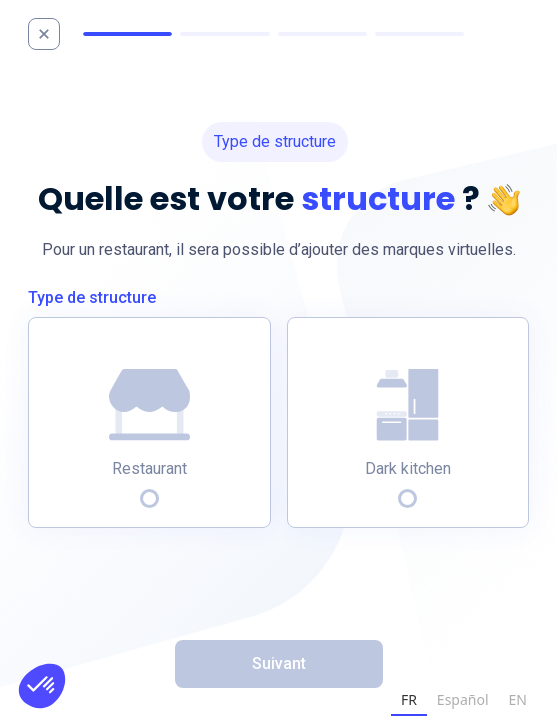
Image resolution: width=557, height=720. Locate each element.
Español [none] (463, 699)
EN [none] (518, 699)
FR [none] (409, 699)
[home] (53, 34)
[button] (42, 686)
